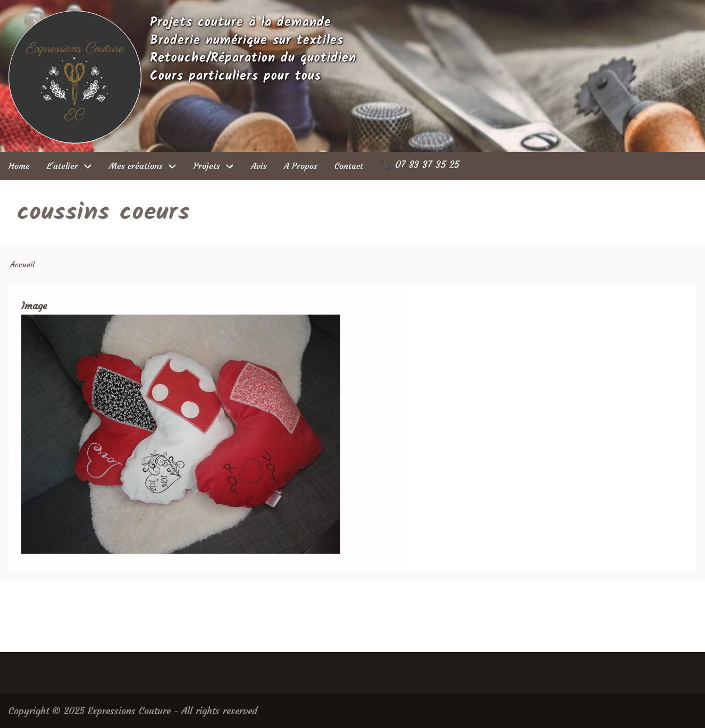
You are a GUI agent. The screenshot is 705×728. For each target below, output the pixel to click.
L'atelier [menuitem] (74, 166)
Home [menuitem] (19, 166)
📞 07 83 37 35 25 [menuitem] (420, 164)
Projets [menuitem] (218, 166)
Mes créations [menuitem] (147, 166)
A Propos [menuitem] (301, 166)
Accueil (22, 265)
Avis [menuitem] (259, 166)
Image (34, 306)
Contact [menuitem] (349, 166)
